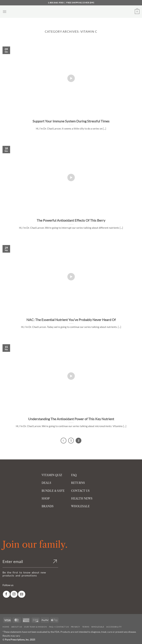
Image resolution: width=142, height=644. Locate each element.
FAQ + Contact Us (59, 627)
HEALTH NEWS (82, 498)
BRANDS (48, 506)
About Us (17, 627)
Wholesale (98, 627)
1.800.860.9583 (56, 3)
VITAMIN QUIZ (52, 475)
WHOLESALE (80, 506)
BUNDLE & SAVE (53, 491)
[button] (5, 12)
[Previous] (64, 441)
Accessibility (114, 627)
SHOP (46, 498)
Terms (86, 627)
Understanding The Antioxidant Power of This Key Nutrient (71, 419)
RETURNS (78, 483)
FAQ (74, 475)
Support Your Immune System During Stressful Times (71, 121)
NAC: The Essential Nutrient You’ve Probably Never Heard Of (71, 320)
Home (6, 627)
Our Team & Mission (35, 627)
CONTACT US (80, 491)
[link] (6, 594)
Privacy (75, 627)
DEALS (46, 483)
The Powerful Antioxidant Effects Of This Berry (71, 220)
